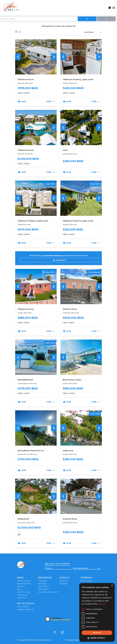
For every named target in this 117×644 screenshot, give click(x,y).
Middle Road (23, 519)
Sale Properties (23, 581)
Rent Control (43, 586)
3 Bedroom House (26, 309)
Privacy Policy (86, 581)
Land (65, 150)
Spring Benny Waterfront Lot (31, 451)
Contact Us (22, 598)
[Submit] (99, 568)
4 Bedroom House (26, 150)
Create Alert (60, 260)
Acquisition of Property (48, 592)
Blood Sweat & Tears (72, 380)
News (19, 589)
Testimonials (22, 595)
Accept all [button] (97, 633)
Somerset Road (70, 519)
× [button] (112, 586)
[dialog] (97, 612)
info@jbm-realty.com (26, 609)
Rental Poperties (24, 584)
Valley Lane (68, 451)
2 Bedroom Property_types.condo (33, 221)
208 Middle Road (25, 380)
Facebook (64, 581)
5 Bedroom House (25, 79)
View (50, 101)
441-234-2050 (23, 607)
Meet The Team (24, 592)
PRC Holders (43, 589)
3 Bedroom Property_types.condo (78, 79)
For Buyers (43, 581)
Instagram (64, 584)
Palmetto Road (70, 309)
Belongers (43, 584)
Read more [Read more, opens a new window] (102, 604)
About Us (21, 586)
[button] (97, 638)
